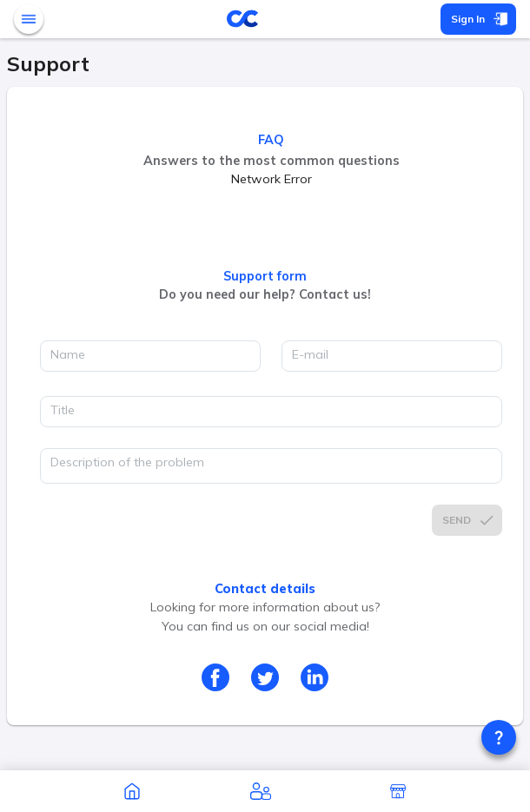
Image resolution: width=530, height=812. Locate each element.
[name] (150, 356)
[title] (271, 411)
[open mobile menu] (29, 19)
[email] (392, 356)
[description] (271, 466)
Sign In (478, 19)
